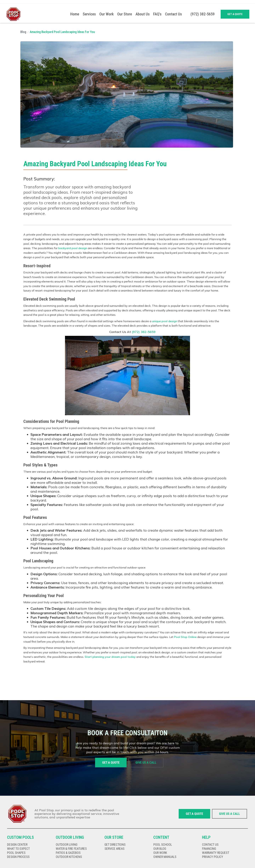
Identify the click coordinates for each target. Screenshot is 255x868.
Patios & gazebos (68, 853)
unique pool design (165, 321)
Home (75, 14)
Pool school (163, 845)
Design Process (18, 857)
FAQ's (157, 14)
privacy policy (213, 857)
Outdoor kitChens (69, 857)
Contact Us (173, 14)
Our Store (125, 14)
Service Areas (114, 849)
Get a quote (235, 14)
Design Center (17, 845)
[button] (89, 14)
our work (160, 853)
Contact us (210, 845)
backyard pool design (73, 248)
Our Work (107, 14)
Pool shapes (16, 853)
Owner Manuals (165, 857)
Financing (209, 849)
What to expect (18, 849)
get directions (115, 845)
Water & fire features (71, 849)
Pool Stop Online (185, 637)
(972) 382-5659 (144, 332)
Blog (23, 32)
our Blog (160, 849)
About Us (143, 14)
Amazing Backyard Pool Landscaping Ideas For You (62, 32)
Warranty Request (216, 853)
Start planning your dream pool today (110, 657)
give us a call (146, 762)
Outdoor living (67, 845)
